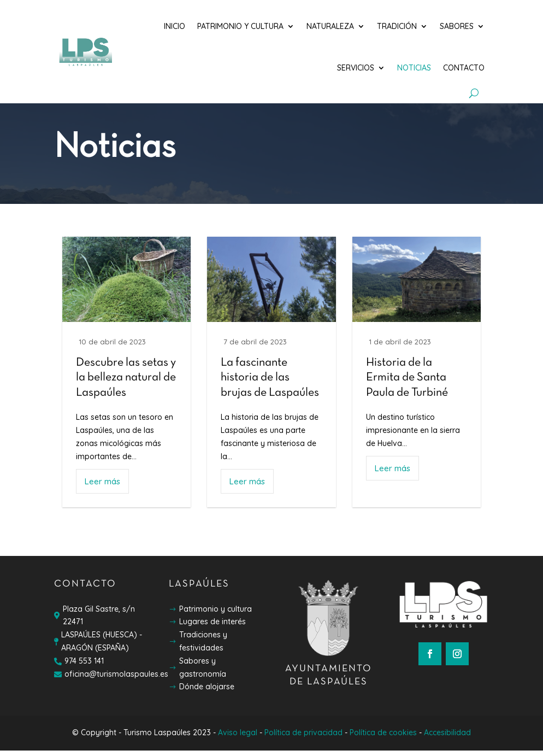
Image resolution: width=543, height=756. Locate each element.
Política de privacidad (303, 738)
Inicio (175, 26)
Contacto (464, 68)
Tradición (397, 26)
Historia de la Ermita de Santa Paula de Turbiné (407, 383)
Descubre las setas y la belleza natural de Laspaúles (126, 383)
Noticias (414, 68)
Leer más (102, 487)
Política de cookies (383, 738)
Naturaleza (330, 26)
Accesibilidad (447, 738)
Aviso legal (238, 738)
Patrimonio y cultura (240, 26)
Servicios (356, 68)
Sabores (457, 26)
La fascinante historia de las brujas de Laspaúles (270, 383)
